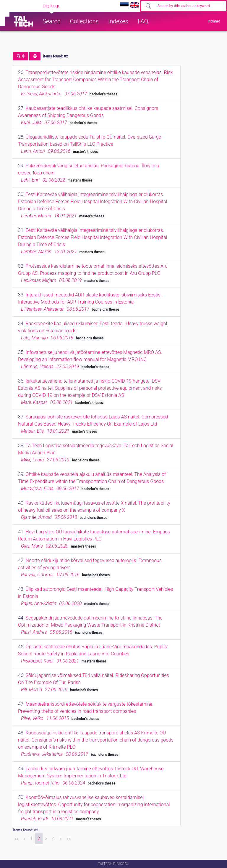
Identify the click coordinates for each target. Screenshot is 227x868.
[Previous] (24, 839)
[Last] (69, 839)
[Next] (60, 839)
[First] (16, 839)
